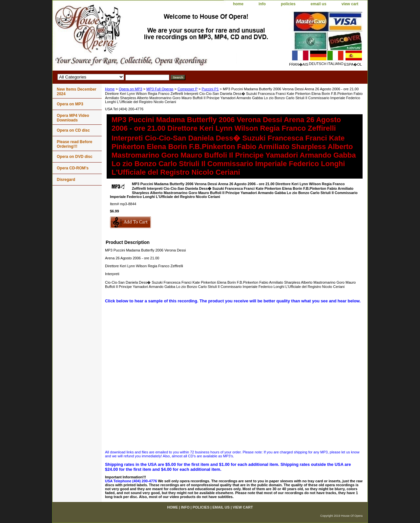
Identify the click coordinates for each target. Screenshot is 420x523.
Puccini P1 (210, 89)
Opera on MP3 (131, 89)
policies (288, 4)
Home (110, 89)
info (262, 4)
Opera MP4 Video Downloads (73, 118)
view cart (350, 4)
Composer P (188, 89)
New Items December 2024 (77, 92)
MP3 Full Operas (160, 89)
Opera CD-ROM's (73, 168)
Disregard (66, 180)
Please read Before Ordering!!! (74, 144)
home (238, 4)
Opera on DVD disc (75, 157)
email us (319, 4)
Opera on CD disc (73, 130)
